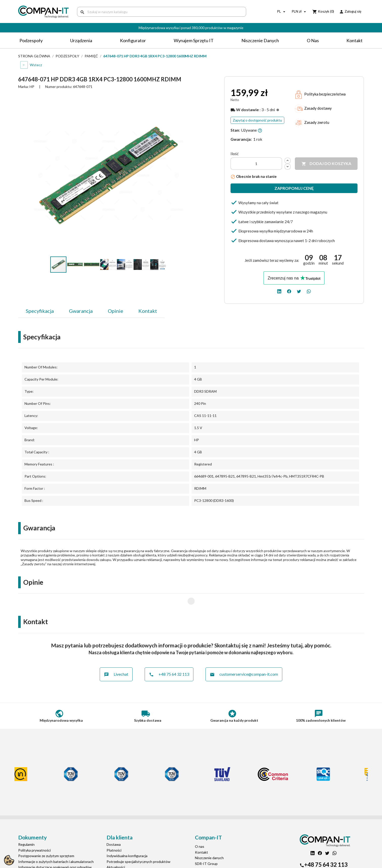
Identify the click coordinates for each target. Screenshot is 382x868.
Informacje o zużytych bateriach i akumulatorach (56, 844)
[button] (184, 100)
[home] (44, 12)
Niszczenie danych (260, 40)
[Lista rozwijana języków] (282, 12)
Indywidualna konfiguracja (127, 839)
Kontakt (354, 40)
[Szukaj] (162, 12)
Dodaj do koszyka (326, 164)
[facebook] (289, 291)
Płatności (114, 833)
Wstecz (36, 65)
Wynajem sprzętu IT (194, 40)
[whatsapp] (309, 291)
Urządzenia (81, 40)
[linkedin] (279, 291)
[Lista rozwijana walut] (299, 12)
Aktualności (116, 850)
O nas (313, 40)
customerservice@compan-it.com (244, 657)
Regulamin (26, 827)
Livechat (116, 657)
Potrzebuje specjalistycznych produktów (138, 844)
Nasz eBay (203, 858)
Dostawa (114, 827)
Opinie (116, 311)
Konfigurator (133, 40)
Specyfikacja (40, 311)
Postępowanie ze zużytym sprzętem (46, 839)
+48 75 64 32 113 (169, 657)
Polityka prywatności (34, 833)
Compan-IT (204, 852)
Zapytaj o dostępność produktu (257, 120)
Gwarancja (81, 311)
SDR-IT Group (206, 846)
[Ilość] (256, 164)
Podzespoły (31, 40)
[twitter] (299, 291)
